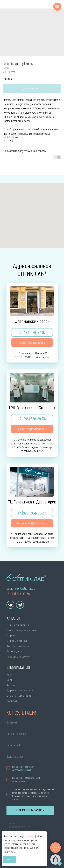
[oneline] (30, 757)
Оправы (12, 635)
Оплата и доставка (19, 696)
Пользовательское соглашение (23, 831)
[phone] (30, 734)
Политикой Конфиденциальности (23, 768)
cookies (30, 836)
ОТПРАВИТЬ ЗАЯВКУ (30, 810)
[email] (30, 746)
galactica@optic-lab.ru (21, 588)
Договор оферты (15, 827)
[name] (30, 723)
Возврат (12, 701)
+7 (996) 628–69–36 (18, 594)
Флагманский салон (32, 321)
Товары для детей (18, 657)
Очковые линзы (17, 641)
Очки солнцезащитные (22, 630)
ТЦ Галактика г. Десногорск (32, 502)
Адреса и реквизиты (20, 690)
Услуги (11, 675)
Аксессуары (14, 651)
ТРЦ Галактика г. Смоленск (32, 407)
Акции (11, 685)
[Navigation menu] (57, 7)
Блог (10, 680)
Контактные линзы (19, 646)
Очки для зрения (18, 625)
